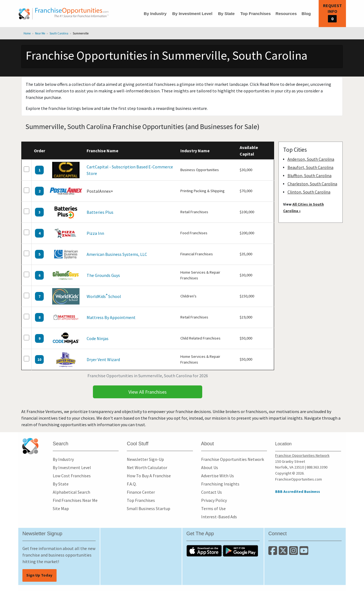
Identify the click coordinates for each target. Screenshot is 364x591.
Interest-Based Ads (219, 517)
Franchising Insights (220, 484)
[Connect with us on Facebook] (274, 553)
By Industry (155, 14)
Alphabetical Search (71, 492)
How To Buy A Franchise (149, 476)
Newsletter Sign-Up (145, 459)
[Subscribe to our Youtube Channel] (304, 553)
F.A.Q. (132, 484)
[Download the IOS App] (205, 551)
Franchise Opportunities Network (233, 459)
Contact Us (212, 492)
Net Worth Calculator (147, 467)
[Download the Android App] (240, 551)
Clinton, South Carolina (309, 192)
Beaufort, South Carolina (310, 167)
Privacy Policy (214, 500)
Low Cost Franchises (72, 476)
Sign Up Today (39, 575)
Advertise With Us (218, 476)
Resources (286, 14)
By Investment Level (192, 14)
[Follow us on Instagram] (294, 553)
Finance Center (141, 492)
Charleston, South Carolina (312, 184)
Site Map (61, 508)
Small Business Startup (149, 508)
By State (226, 14)
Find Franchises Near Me (75, 500)
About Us (210, 467)
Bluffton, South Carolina (309, 176)
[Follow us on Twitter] (284, 553)
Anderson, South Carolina (311, 159)
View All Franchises (148, 392)
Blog (306, 14)
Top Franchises (255, 14)
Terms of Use (213, 508)
